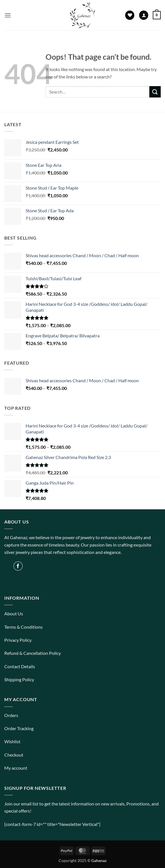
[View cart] (157, 15)
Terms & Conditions (23, 627)
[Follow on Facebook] (18, 566)
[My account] (144, 15)
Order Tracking (19, 728)
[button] (8, 15)
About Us (14, 613)
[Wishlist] (130, 15)
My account (16, 768)
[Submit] (155, 92)
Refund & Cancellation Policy (33, 653)
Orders (11, 715)
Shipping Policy (19, 679)
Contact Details (20, 666)
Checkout (14, 755)
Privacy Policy (18, 640)
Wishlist (12, 741)
